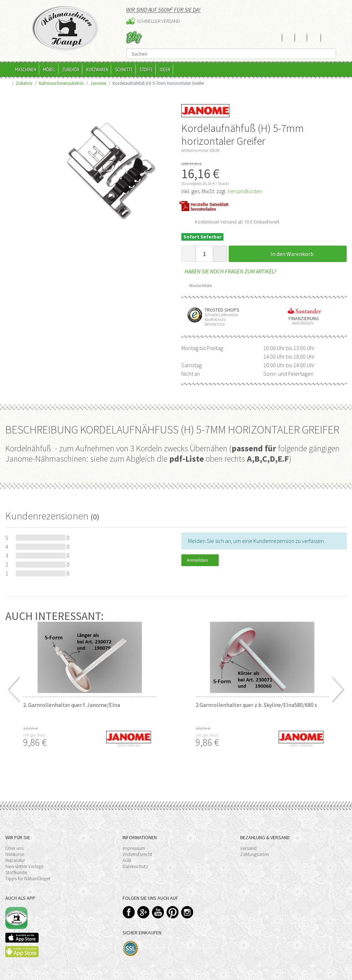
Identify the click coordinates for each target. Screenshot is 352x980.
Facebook (129, 912)
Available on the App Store (22, 938)
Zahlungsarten (255, 854)
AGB (127, 860)
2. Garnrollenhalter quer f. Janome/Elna (72, 705)
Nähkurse (15, 854)
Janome (98, 83)
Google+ (143, 912)
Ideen (165, 70)
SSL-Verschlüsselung (131, 948)
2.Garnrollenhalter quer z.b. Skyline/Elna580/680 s (256, 705)
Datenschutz (135, 866)
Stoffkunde (16, 872)
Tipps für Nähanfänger (28, 878)
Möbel (49, 70)
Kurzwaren (97, 70)
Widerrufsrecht (137, 854)
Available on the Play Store (22, 952)
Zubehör (71, 70)
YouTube (158, 912)
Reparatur (15, 860)
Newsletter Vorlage (24, 866)
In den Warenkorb (288, 254)
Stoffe (146, 70)
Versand (248, 848)
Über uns (14, 848)
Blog (134, 37)
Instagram (187, 912)
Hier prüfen (301, 324)
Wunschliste (198, 285)
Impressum (134, 848)
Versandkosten (245, 191)
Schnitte (124, 70)
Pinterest (173, 912)
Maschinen (26, 70)
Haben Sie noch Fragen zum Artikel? (229, 271)
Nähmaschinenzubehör (61, 83)
